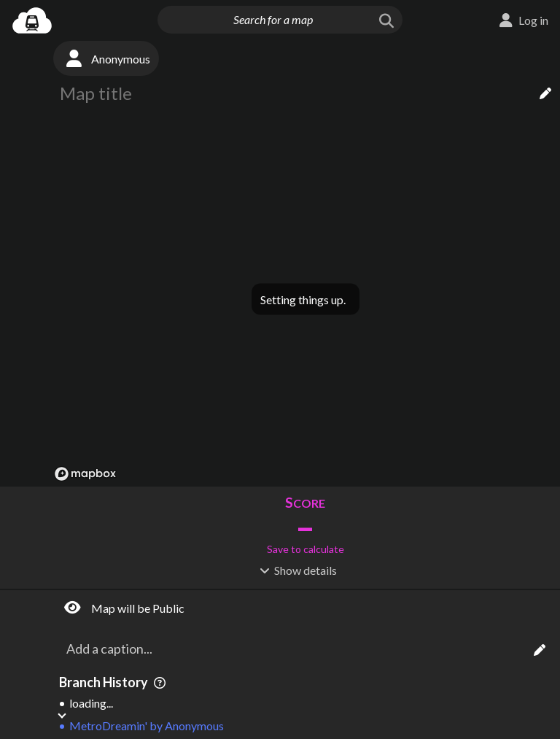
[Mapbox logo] (85, 474)
